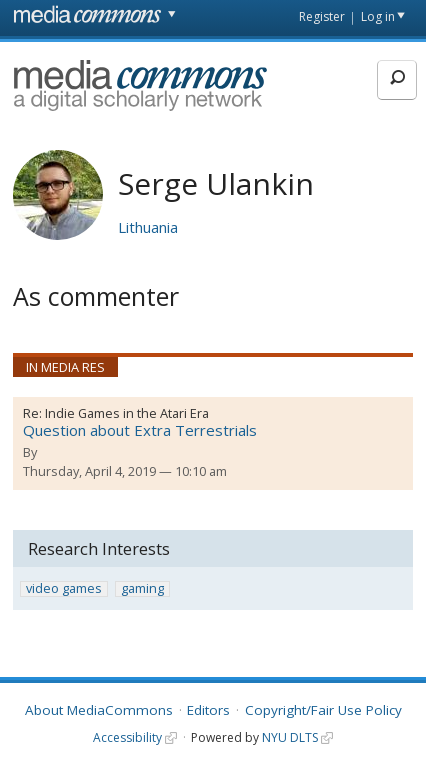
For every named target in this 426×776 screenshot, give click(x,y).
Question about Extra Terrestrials (140, 430)
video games (64, 589)
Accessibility (127, 737)
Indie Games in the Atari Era (127, 413)
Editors (208, 710)
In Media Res (65, 367)
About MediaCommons (99, 710)
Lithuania (148, 227)
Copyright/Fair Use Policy (323, 710)
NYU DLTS (290, 737)
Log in (378, 16)
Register (322, 16)
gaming (142, 589)
